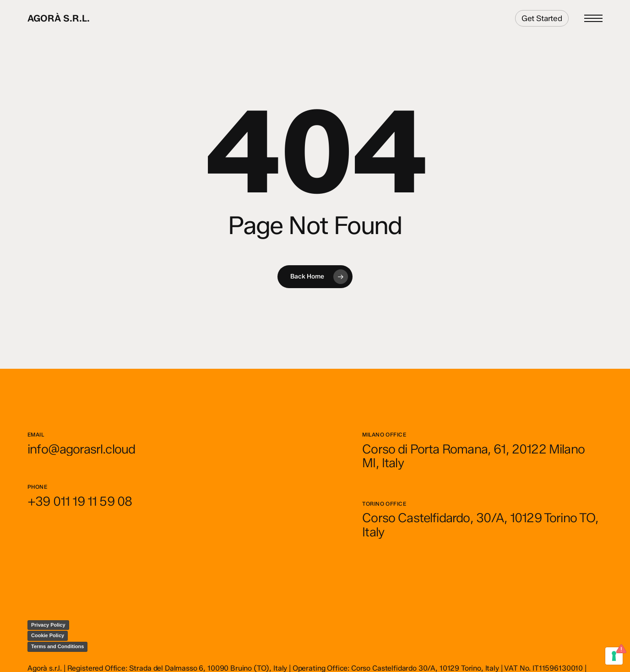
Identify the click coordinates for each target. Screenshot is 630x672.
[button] (593, 19)
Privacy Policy (48, 625)
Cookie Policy (48, 635)
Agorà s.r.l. (59, 18)
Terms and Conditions (57, 646)
